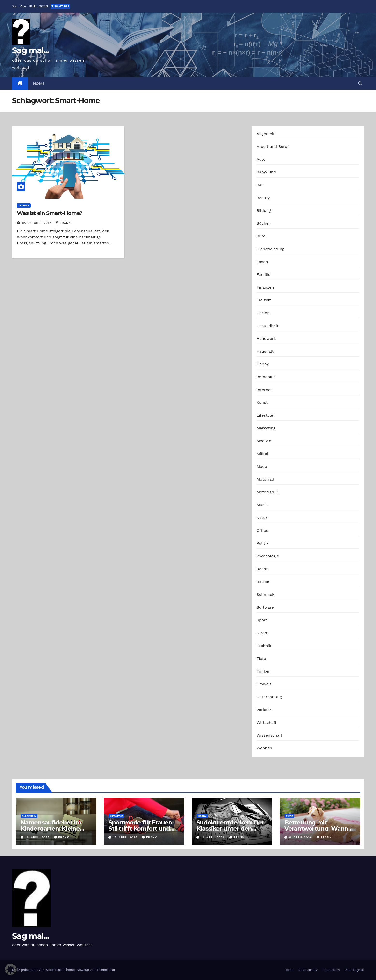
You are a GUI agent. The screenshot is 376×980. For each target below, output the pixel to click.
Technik (24, 205)
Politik (263, 543)
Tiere (261, 658)
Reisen (263, 582)
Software (265, 607)
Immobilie (266, 377)
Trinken (264, 671)
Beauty (263, 198)
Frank (63, 223)
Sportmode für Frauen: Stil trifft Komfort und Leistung (141, 828)
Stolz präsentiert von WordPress (37, 970)
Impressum (331, 970)
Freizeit (264, 300)
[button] (360, 83)
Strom (263, 633)
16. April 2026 (38, 837)
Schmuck (266, 594)
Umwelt (264, 684)
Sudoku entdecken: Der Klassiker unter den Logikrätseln (230, 828)
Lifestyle (265, 415)
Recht (262, 569)
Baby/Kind (266, 172)
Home (39, 84)
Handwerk (266, 338)
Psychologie (268, 556)
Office (262, 530)
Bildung (264, 210)
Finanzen (265, 287)
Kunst (262, 402)
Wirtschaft (267, 722)
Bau (260, 185)
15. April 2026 (126, 837)
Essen (262, 262)
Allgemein (266, 134)
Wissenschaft (270, 735)
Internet (264, 390)
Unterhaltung (269, 697)
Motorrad (265, 479)
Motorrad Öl (268, 492)
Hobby (263, 364)
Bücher (263, 223)
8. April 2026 (301, 837)
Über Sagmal (354, 970)
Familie (264, 274)
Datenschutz (308, 970)
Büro (261, 236)
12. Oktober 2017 (37, 223)
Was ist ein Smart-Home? (50, 213)
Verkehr (264, 710)
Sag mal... (30, 50)
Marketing (266, 428)
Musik (262, 505)
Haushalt (265, 351)
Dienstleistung (271, 249)
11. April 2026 (214, 837)
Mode (262, 466)
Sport (262, 620)
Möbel (262, 454)
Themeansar (106, 970)
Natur (262, 518)
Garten (263, 313)
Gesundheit (268, 326)
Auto (261, 159)
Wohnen (264, 748)
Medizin (264, 441)
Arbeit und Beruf (273, 146)
